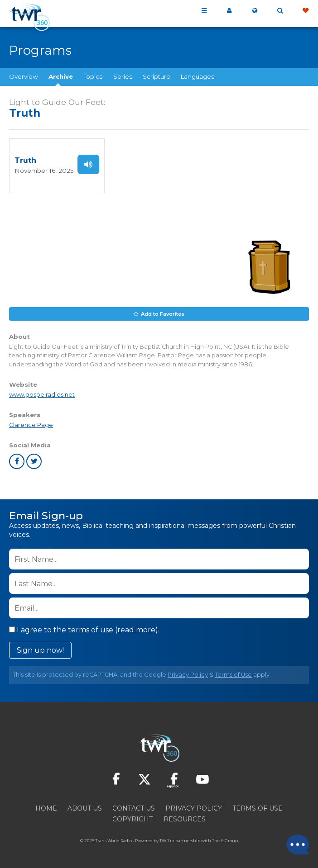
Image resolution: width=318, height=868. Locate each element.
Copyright (132, 819)
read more (136, 630)
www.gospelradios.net (42, 395)
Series (123, 76)
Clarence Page (31, 425)
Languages (198, 76)
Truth (25, 160)
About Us (85, 808)
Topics (93, 76)
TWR (164, 841)
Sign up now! (40, 650)
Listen (85, 164)
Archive (61, 76)
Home (46, 808)
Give (305, 11)
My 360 (229, 11)
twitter (34, 461)
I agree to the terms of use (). (84, 630)
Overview (24, 76)
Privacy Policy (188, 675)
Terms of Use (233, 675)
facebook (17, 461)
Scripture (157, 76)
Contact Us (134, 808)
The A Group (225, 841)
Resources (185, 819)
